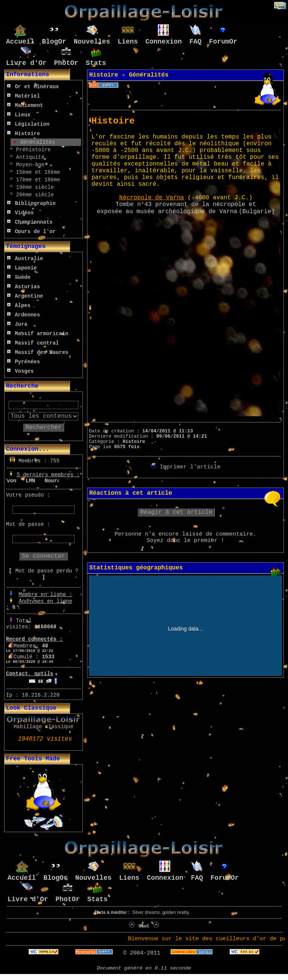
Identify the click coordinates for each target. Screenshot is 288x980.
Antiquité (28, 157)
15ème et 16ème (36, 172)
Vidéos (20, 213)
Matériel (24, 96)
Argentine (25, 296)
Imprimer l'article (185, 467)
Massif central (33, 343)
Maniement (25, 105)
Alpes (19, 306)
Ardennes (24, 315)
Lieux (19, 115)
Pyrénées (24, 362)
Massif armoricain (38, 334)
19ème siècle (33, 187)
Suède (19, 277)
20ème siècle (33, 195)
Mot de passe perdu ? (47, 571)
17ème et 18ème (36, 180)
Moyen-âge (28, 165)
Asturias (24, 287)
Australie (25, 259)
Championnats (30, 222)
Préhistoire (32, 150)
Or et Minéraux (33, 87)
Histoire (24, 134)
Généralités (36, 142)
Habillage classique (43, 727)
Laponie (22, 268)
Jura (17, 324)
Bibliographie (31, 203)
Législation (28, 124)
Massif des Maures (38, 352)
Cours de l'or (31, 232)
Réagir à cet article (176, 512)
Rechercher (43, 428)
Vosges (20, 371)
